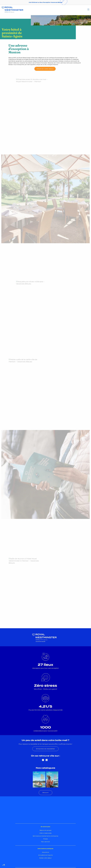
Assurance (45, 852)
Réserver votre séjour (45, 69)
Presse (45, 839)
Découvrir (45, 793)
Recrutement (45, 842)
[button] (4, 865)
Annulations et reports (45, 855)
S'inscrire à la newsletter (45, 749)
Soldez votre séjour (45, 858)
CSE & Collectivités (45, 833)
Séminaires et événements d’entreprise (45, 836)
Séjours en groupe (45, 830)
